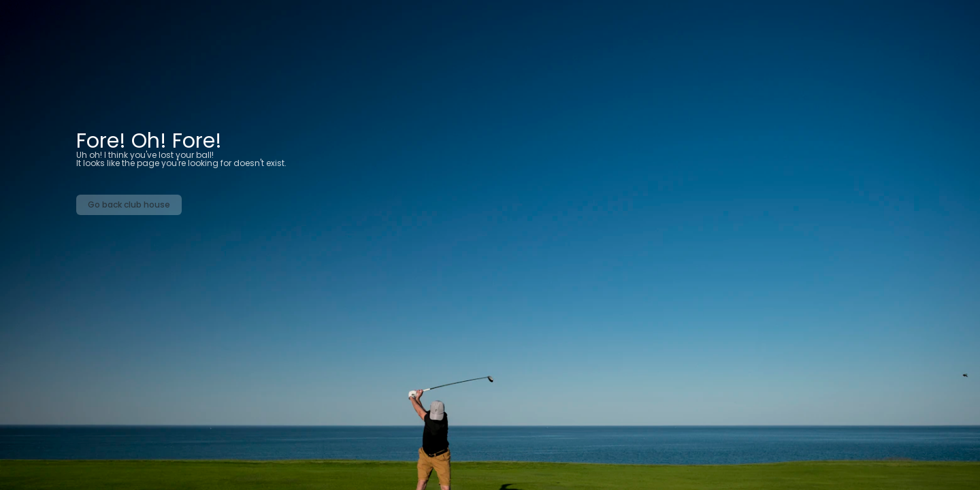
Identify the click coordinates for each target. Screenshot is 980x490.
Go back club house (129, 205)
